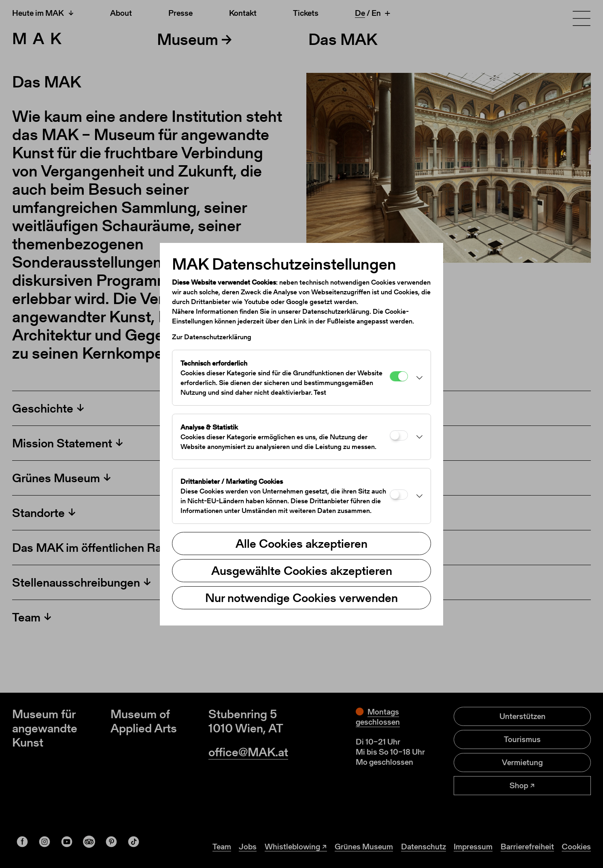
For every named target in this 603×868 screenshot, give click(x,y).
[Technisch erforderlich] (399, 376)
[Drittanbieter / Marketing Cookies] (399, 495)
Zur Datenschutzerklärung (212, 337)
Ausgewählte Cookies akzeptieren (302, 570)
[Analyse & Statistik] (399, 435)
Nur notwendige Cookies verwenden (301, 598)
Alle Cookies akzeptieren (301, 543)
